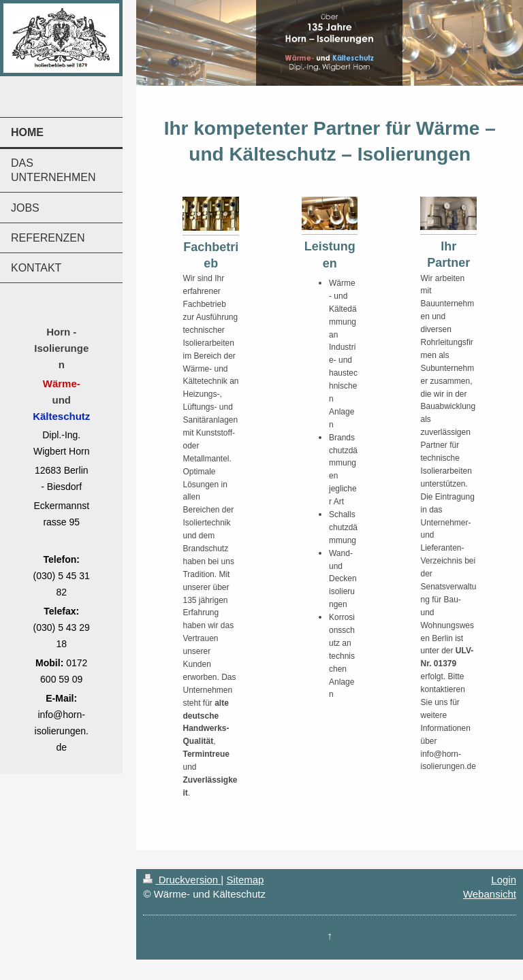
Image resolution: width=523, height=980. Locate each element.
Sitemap (245, 880)
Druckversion (182, 880)
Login (504, 880)
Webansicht (490, 894)
